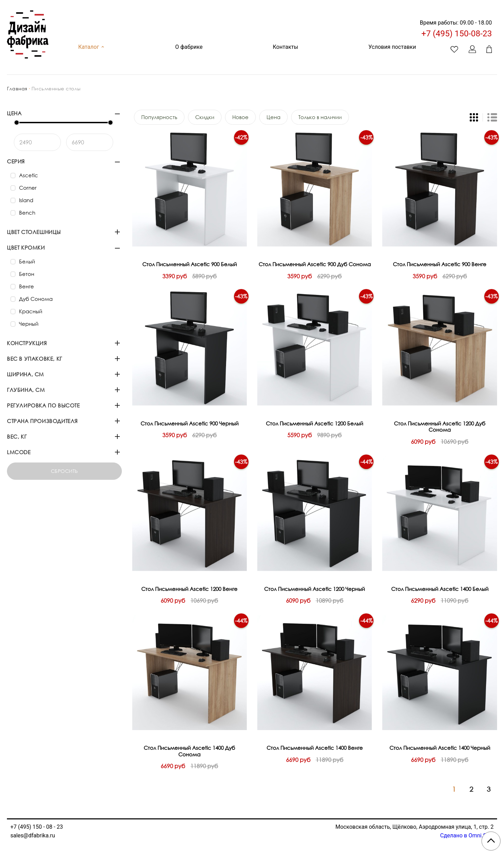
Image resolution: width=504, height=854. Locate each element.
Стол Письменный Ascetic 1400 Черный (440, 748)
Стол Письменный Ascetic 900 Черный (190, 423)
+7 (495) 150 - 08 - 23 (37, 827)
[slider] (17, 123)
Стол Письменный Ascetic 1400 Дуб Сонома (189, 751)
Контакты (285, 47)
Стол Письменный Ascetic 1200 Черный (314, 589)
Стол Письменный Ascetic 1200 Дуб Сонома (440, 427)
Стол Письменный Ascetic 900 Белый (190, 264)
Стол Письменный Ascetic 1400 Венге (315, 748)
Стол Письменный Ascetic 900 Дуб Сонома (315, 264)
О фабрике (189, 47)
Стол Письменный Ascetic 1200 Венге (189, 589)
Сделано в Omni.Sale (467, 835)
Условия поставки (392, 47)
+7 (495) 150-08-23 (457, 34)
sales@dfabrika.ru (33, 835)
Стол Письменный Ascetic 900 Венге (440, 264)
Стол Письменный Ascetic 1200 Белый (314, 423)
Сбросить (64, 471)
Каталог (92, 47)
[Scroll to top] (491, 841)
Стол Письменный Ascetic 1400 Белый (440, 589)
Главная (17, 88)
